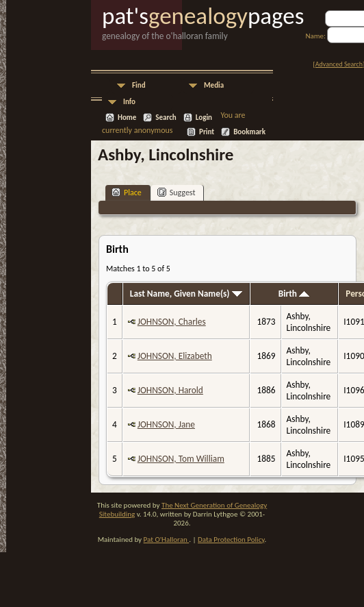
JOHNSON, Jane (166, 424)
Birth (294, 294)
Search (166, 117)
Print (207, 132)
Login (204, 117)
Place (127, 192)
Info (129, 102)
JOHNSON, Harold (170, 390)
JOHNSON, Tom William (181, 459)
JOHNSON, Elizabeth (175, 356)
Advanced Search (339, 64)
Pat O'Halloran (167, 540)
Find (139, 85)
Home (127, 117)
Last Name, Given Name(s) (186, 294)
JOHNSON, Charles (172, 322)
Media (214, 85)
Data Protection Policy (231, 540)
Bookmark (249, 132)
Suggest (177, 192)
